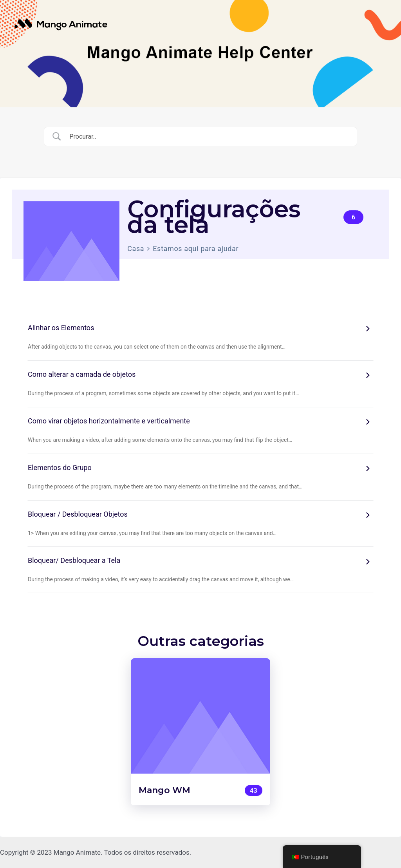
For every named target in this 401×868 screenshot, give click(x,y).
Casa (136, 249)
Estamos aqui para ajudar (196, 249)
